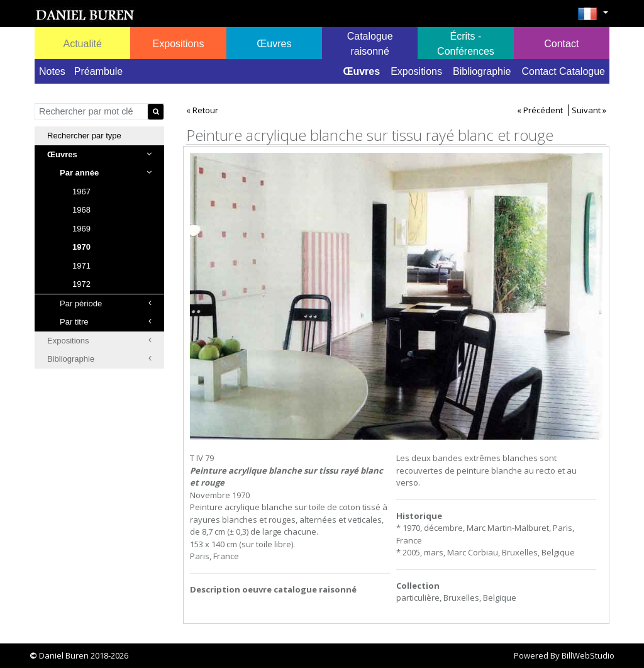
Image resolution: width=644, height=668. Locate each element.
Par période (106, 303)
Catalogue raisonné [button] (370, 44)
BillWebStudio (588, 655)
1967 (81, 192)
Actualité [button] (82, 44)
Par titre (106, 322)
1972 (81, 284)
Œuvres (361, 71)
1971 (81, 266)
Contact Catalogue (563, 71)
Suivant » (589, 110)
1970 (81, 247)
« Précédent (540, 110)
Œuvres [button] (274, 44)
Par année (106, 173)
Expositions (416, 71)
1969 (81, 229)
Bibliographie (482, 71)
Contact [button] (561, 44)
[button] (593, 18)
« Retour (202, 110)
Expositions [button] (179, 44)
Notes (52, 71)
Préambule (98, 71)
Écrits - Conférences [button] (466, 44)
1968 (81, 210)
